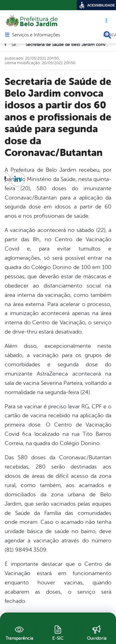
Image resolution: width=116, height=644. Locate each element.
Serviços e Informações (36, 35)
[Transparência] (19, 632)
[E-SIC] (58, 632)
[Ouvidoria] (97, 632)
